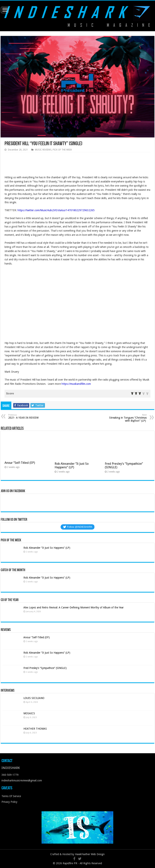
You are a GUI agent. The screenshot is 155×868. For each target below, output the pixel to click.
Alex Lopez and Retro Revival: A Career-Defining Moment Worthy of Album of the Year (74, 607)
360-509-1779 (10, 775)
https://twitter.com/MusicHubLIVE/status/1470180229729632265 (56, 210)
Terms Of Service (11, 796)
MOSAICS (29, 713)
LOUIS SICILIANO (34, 698)
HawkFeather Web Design (90, 854)
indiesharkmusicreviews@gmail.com (22, 780)
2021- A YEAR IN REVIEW (28, 416)
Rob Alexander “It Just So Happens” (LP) (72, 465)
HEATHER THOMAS (35, 729)
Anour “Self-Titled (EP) (20, 463)
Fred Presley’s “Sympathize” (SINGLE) (45, 668)
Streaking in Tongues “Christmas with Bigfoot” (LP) (127, 418)
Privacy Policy (9, 802)
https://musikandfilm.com (76, 384)
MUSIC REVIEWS (43, 150)
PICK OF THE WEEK (62, 150)
